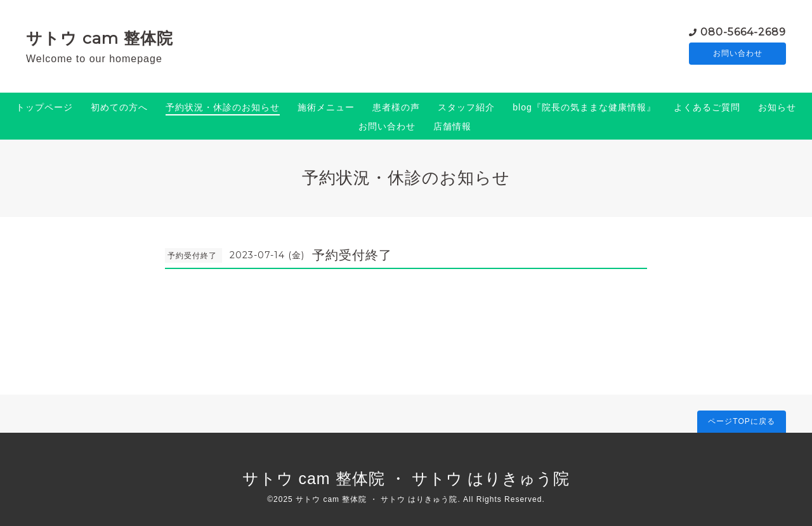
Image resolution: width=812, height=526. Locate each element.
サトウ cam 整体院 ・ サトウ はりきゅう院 (406, 478)
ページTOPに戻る (741, 421)
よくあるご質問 (707, 107)
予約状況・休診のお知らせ (223, 107)
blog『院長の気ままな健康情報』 (584, 107)
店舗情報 (452, 126)
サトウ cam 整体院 (100, 38)
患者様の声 (396, 107)
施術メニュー (326, 107)
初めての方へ (119, 107)
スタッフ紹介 (466, 107)
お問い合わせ (738, 54)
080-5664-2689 (743, 31)
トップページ (44, 107)
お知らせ (777, 107)
